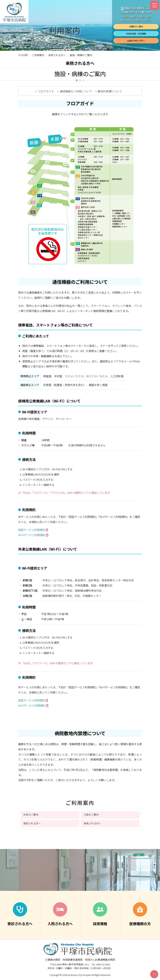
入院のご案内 (91, 816)
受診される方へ (32, 825)
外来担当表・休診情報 (136, 34)
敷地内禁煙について (110, 91)
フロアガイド (46, 91)
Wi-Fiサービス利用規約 (32, 536)
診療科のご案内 (136, 26)
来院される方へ (92, 825)
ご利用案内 (80, 804)
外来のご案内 (31, 816)
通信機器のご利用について (76, 91)
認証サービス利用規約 (32, 531)
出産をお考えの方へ (136, 41)
